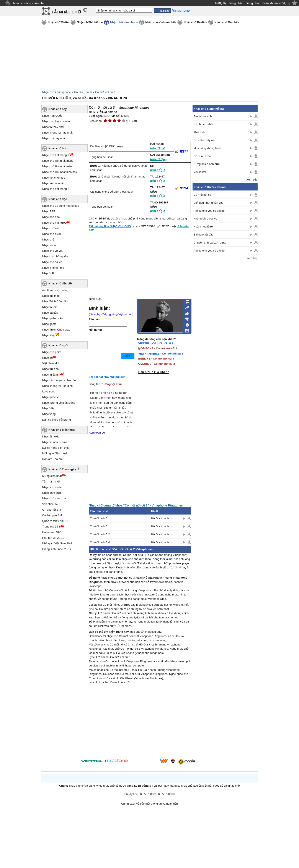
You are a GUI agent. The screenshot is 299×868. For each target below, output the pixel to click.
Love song (49, 391)
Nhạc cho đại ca (52, 262)
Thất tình (199, 132)
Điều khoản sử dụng (276, 3)
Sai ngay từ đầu (204, 235)
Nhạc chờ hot (57, 148)
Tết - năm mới (51, 482)
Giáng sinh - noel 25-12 (57, 549)
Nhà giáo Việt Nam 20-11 (58, 543)
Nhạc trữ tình (51, 369)
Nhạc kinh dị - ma (53, 268)
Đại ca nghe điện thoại (56, 448)
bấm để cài (158, 148)
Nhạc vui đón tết (52, 487)
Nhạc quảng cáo (52, 318)
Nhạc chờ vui (51, 228)
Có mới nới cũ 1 (100, 526)
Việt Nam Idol (51, 363)
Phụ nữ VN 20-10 (53, 538)
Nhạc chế (48, 240)
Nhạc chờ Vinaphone (124, 22)
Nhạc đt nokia (51, 436)
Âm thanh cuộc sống (55, 290)
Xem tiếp (252, 180)
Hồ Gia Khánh (83, 92)
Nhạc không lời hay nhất (57, 133)
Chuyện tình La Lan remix (210, 243)
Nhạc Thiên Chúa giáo (56, 330)
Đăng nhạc (253, 3)
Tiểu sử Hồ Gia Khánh (154, 372)
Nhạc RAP (49, 211)
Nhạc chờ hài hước (54, 223)
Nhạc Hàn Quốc (52, 116)
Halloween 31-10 (53, 532)
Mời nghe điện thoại (55, 453)
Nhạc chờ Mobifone (90, 22)
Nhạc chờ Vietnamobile (161, 22)
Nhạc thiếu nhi (51, 375)
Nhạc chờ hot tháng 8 (56, 189)
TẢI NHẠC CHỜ (66, 12)
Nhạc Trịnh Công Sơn (56, 301)
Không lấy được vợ (206, 219)
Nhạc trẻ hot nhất (53, 183)
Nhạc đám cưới (52, 493)
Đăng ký (221, 3)
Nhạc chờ (48, 92)
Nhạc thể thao (51, 296)
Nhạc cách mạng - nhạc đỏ (59, 380)
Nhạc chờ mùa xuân (55, 498)
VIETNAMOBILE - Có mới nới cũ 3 (161, 354)
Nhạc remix (49, 245)
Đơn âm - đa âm (52, 459)
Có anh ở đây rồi (204, 140)
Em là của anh (203, 116)
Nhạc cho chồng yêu (55, 256)
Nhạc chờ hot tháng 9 (56, 155)
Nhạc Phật (49, 335)
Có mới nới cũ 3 (105, 92)
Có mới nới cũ (99, 518)
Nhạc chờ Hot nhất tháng (58, 161)
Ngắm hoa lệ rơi (204, 227)
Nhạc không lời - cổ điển (58, 386)
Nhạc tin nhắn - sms (55, 442)
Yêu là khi (200, 172)
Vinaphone (64, 92)
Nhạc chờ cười (51, 234)
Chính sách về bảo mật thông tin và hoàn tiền (149, 804)
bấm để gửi (158, 170)
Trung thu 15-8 (51, 527)
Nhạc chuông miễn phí (29, 3)
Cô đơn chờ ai (203, 156)
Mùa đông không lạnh (207, 148)
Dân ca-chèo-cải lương (57, 420)
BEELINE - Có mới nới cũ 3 (156, 359)
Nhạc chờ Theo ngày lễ (64, 469)
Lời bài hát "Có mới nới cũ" (107, 377)
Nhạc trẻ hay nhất (53, 127)
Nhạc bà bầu (50, 313)
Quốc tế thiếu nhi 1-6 (55, 521)
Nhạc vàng (49, 414)
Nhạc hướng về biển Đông (59, 403)
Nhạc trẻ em (50, 307)
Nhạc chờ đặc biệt (61, 283)
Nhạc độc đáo (51, 217)
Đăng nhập (236, 3)
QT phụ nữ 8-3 (52, 510)
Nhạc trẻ (48, 358)
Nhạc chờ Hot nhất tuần (57, 166)
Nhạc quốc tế (51, 397)
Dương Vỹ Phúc (112, 384)
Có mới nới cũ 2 (100, 534)
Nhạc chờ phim (52, 352)
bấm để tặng (158, 159)
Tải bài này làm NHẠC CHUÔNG (110, 226)
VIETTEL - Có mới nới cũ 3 (156, 343)
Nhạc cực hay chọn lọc (57, 121)
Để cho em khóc (204, 124)
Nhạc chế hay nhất (54, 138)
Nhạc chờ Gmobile (227, 22)
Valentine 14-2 (51, 504)
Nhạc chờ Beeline (195, 22)
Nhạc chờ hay (58, 109)
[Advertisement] (140, 722)
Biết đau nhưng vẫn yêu (209, 203)
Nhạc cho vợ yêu (53, 251)
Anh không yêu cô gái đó (209, 211)
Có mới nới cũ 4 (100, 542)
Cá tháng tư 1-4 (52, 515)
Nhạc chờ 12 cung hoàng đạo (61, 206)
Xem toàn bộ (97, 433)
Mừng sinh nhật (52, 476)
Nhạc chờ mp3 (58, 345)
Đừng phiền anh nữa (207, 164)
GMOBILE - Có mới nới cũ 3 (157, 364)
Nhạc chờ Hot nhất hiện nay (60, 172)
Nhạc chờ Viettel (59, 22)
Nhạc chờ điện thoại (62, 430)
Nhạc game (49, 324)
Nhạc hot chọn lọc (54, 178)
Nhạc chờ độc (58, 199)
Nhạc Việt (48, 408)
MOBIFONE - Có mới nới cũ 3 (158, 348)
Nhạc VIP (48, 273)
